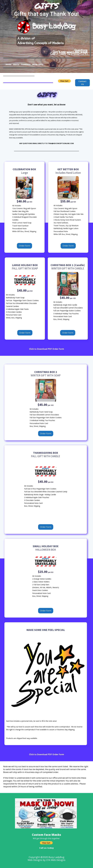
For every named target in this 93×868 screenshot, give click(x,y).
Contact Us (82, 83)
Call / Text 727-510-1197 (69, 54)
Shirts (16, 64)
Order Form (24, 246)
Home (8, 64)
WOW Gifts (38, 64)
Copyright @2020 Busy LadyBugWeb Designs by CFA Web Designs (46, 859)
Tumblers (26, 64)
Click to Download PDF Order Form (47, 349)
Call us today (47, 848)
